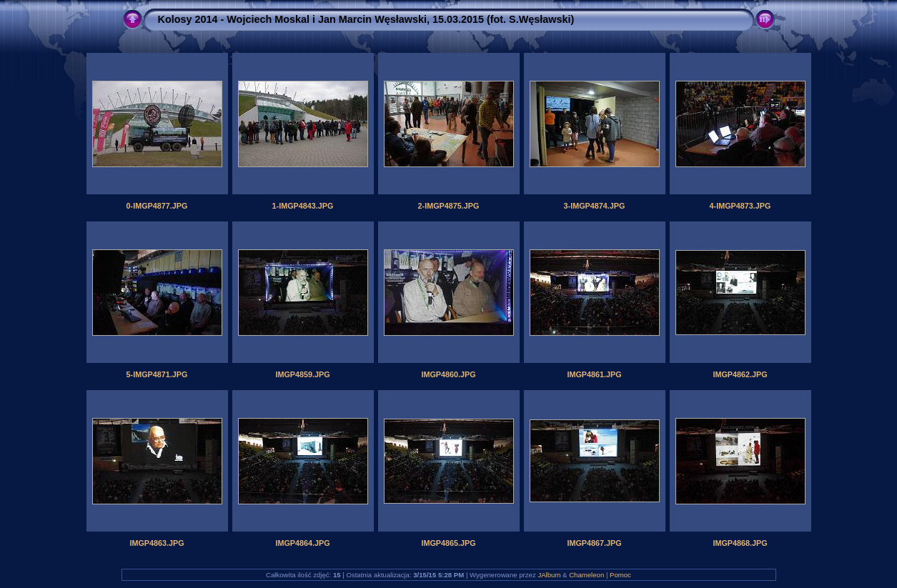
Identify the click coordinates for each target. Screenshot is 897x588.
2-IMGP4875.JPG (449, 206)
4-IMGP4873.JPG (740, 206)
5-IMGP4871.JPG (157, 374)
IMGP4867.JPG (594, 543)
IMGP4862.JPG (740, 374)
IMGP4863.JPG (157, 543)
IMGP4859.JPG (302, 374)
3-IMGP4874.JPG (595, 206)
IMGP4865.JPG (448, 543)
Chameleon (586, 575)
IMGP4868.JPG (740, 543)
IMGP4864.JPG (302, 543)
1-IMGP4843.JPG (303, 206)
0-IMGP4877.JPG (157, 206)
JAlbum (549, 575)
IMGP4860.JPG (448, 374)
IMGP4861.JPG (594, 374)
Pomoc (620, 575)
